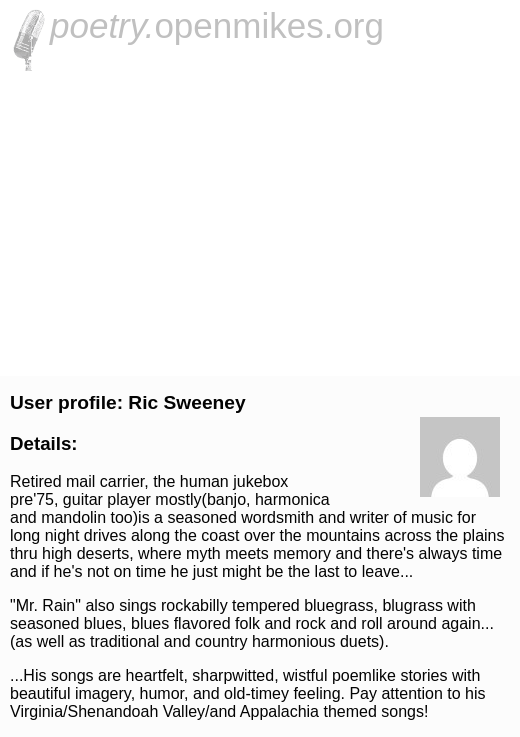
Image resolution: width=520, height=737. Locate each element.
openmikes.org (217, 25)
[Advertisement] (260, 221)
